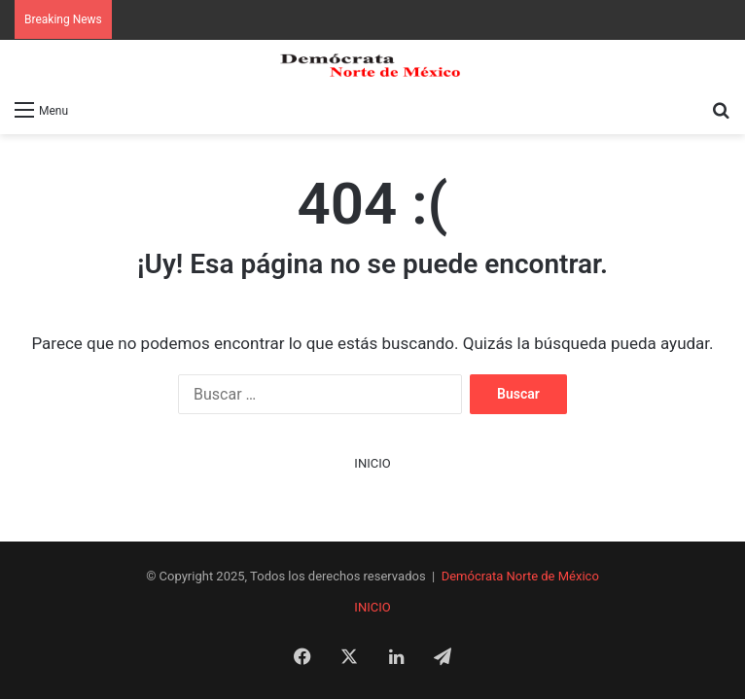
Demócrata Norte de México (520, 576)
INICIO (372, 463)
